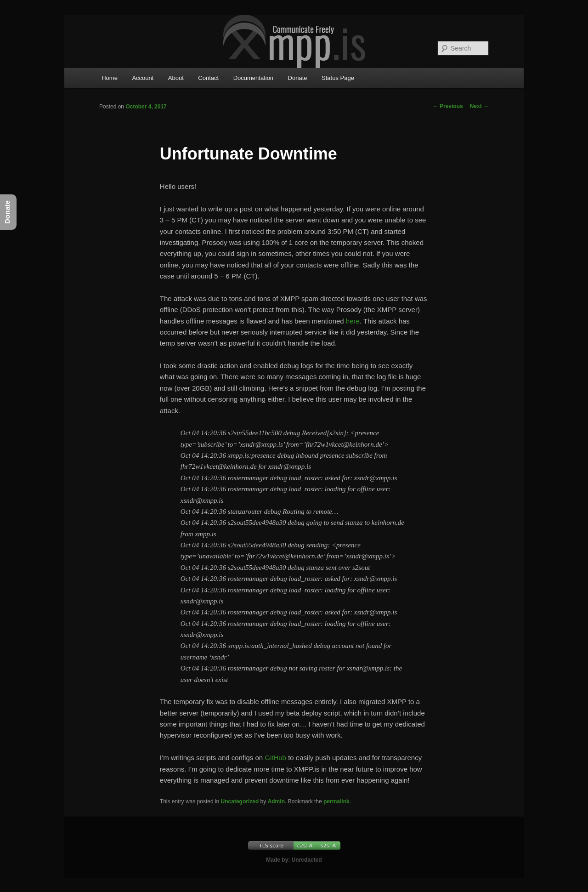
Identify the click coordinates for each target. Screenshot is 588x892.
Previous (448, 106)
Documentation (253, 78)
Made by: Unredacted (294, 860)
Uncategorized (240, 801)
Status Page (338, 78)
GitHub (275, 758)
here (353, 321)
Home (110, 78)
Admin (276, 801)
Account (143, 78)
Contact (208, 78)
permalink (336, 801)
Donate (298, 78)
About (176, 78)
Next (479, 106)
